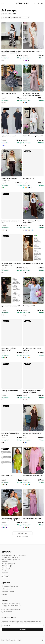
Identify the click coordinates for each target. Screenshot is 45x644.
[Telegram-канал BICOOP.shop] (7, 576)
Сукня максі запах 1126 (9, 93)
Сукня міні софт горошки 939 (11, 306)
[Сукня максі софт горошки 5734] (33, 248)
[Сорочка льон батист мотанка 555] (12, 205)
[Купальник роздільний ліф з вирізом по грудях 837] (33, 375)
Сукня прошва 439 (29, 306)
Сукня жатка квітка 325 (9, 136)
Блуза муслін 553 (29, 178)
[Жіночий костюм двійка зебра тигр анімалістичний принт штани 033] (12, 36)
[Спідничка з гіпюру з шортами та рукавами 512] (12, 248)
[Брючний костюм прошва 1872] (33, 120)
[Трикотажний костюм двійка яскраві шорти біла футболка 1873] (12, 503)
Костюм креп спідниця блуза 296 (32, 434)
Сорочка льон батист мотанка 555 (11, 222)
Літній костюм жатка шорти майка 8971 (32, 349)
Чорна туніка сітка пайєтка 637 (11, 391)
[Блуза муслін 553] (33, 163)
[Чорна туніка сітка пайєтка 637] (12, 375)
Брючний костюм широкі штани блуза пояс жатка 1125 (33, 94)
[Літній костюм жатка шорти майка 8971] (33, 333)
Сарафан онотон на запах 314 (33, 51)
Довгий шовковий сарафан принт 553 (10, 434)
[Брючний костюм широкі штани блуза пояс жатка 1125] (33, 78)
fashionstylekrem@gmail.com (12, 609)
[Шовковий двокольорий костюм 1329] (12, 163)
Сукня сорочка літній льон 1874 (33, 476)
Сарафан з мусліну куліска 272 (33, 518)
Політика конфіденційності (10, 586)
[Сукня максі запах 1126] (12, 78)
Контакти (4, 594)
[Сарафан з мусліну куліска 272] (33, 503)
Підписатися (22, 629)
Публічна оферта (7, 589)
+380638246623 (8, 612)
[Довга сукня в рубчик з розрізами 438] (12, 333)
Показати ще (23, 533)
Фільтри (6, 18)
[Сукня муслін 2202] (12, 460)
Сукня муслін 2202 (7, 476)
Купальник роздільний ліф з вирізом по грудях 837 (32, 392)
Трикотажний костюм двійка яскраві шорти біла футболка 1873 (11, 519)
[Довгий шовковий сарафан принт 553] (12, 418)
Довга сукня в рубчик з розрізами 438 (9, 349)
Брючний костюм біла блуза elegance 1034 (32, 222)
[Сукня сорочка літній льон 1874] (33, 460)
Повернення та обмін (8, 592)
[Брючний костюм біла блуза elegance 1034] (33, 205)
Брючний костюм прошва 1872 (33, 136)
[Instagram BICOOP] (3, 576)
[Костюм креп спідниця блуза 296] (33, 418)
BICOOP (22, 4)
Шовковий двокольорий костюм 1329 (9, 179)
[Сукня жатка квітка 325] (12, 120)
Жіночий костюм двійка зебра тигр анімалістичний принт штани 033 (11, 52)
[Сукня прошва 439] (33, 290)
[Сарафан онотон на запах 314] (33, 36)
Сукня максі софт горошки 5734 (33, 263)
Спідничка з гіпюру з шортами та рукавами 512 (11, 264)
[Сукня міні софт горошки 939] (12, 290)
